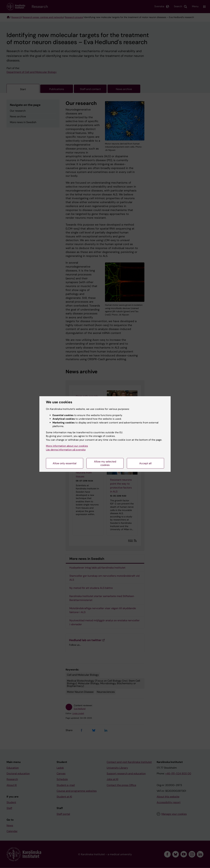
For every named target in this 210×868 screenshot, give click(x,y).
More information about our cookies (67, 446)
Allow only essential (65, 463)
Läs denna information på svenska (66, 450)
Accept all (145, 463)
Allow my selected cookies (105, 463)
